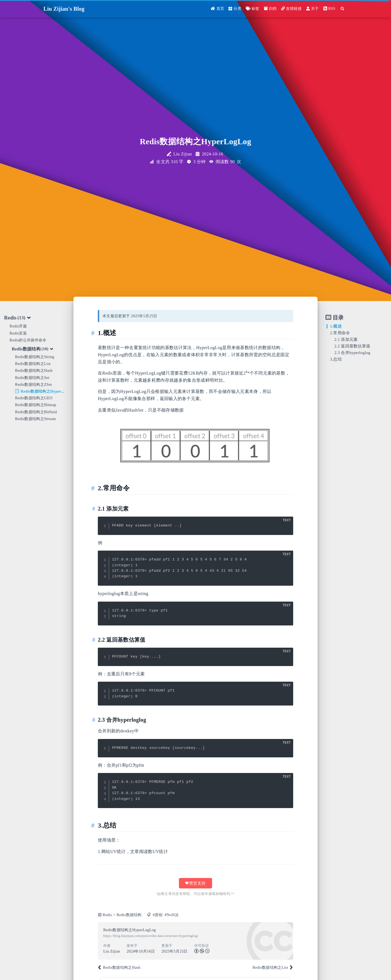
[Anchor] (95, 333)
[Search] (343, 9)
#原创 (158, 915)
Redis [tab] (18, 318)
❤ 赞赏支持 (196, 883)
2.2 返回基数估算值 (352, 346)
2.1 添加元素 (346, 339)
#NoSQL (172, 915)
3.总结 (336, 359)
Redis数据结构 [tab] (33, 349)
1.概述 (336, 326)
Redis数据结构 (129, 915)
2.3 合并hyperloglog (352, 352)
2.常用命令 (340, 333)
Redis (107, 915)
